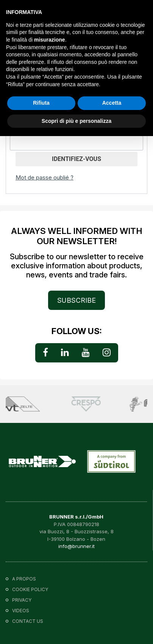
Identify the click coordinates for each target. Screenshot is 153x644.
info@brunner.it (76, 546)
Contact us (28, 621)
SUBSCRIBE (76, 300)
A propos (24, 579)
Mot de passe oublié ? (44, 177)
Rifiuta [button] (41, 103)
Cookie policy (30, 589)
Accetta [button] (112, 103)
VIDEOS (21, 611)
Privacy (22, 600)
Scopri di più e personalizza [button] (76, 121)
